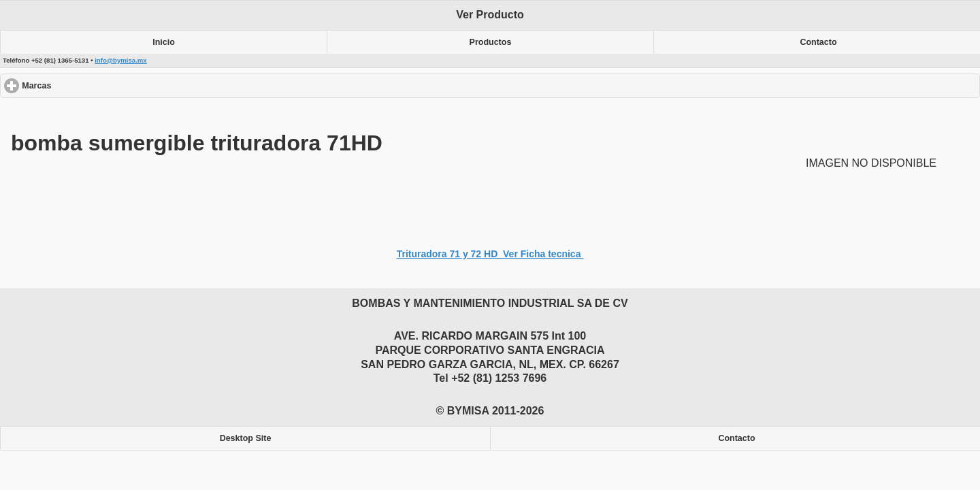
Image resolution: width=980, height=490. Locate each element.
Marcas (86, 85)
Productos (491, 42)
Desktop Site (246, 438)
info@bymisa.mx (121, 60)
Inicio (164, 42)
